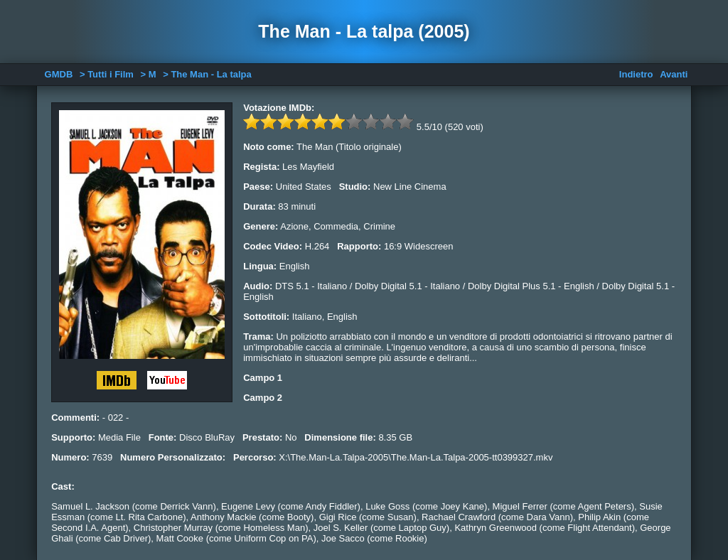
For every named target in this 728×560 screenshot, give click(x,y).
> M (149, 74)
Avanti (674, 74)
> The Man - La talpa (207, 74)
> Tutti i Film (107, 74)
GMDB (59, 74)
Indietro (636, 74)
